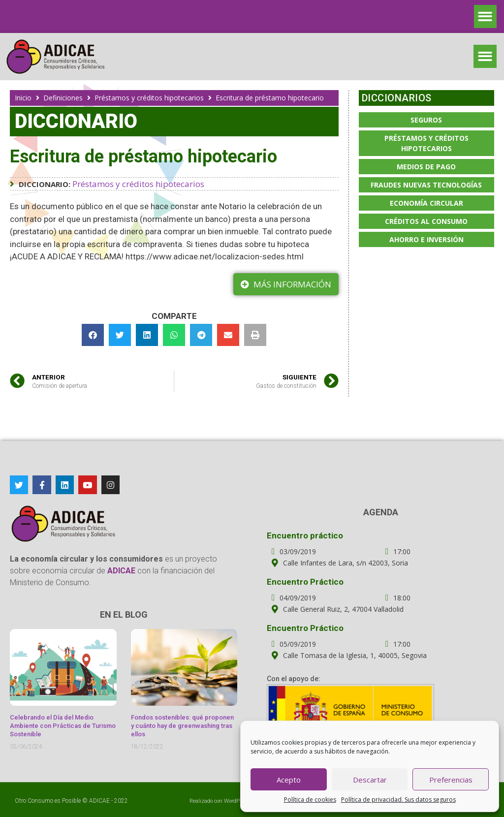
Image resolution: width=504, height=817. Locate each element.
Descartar (370, 780)
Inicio (23, 98)
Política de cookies (310, 800)
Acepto (289, 780)
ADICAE (99, 801)
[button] (486, 16)
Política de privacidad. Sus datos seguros (398, 800)
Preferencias (451, 780)
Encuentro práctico (305, 535)
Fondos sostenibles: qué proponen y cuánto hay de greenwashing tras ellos (182, 726)
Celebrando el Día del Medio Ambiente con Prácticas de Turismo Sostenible (63, 726)
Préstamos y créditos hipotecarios (149, 98)
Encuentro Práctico (305, 582)
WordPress (237, 801)
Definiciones (63, 98)
